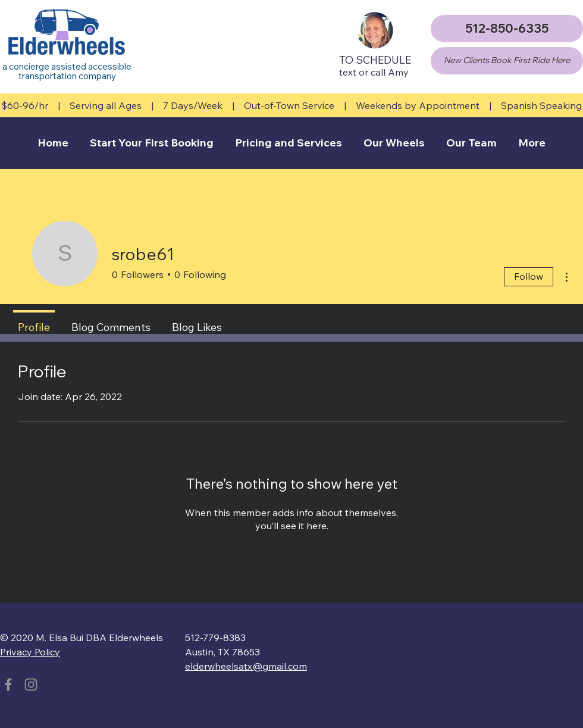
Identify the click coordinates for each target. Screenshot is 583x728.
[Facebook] (8, 685)
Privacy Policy (30, 652)
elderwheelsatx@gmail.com (246, 666)
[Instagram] (31, 685)
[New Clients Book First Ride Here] (507, 61)
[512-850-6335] (507, 29)
